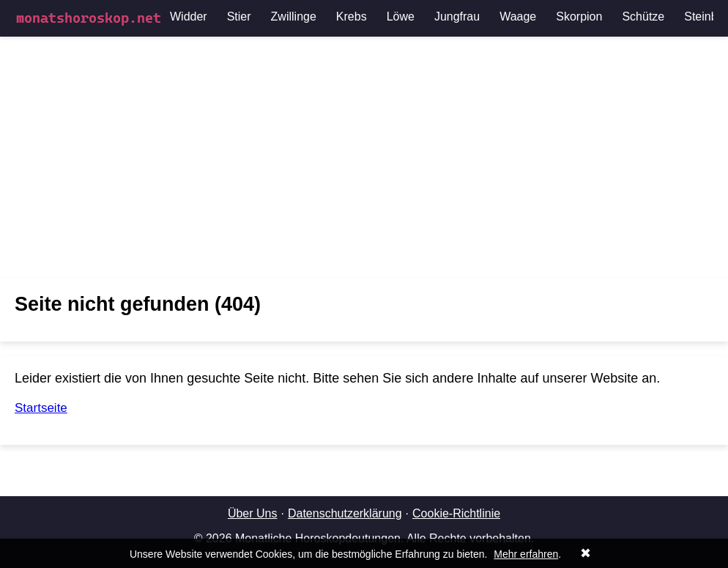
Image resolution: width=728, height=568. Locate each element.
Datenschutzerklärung (345, 513)
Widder (189, 16)
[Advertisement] (364, 158)
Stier (239, 16)
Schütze (643, 16)
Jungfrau (457, 16)
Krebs (352, 16)
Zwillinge (294, 16)
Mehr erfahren (526, 554)
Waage (518, 16)
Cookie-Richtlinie (456, 513)
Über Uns (253, 513)
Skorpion (579, 16)
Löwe (401, 16)
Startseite (41, 408)
